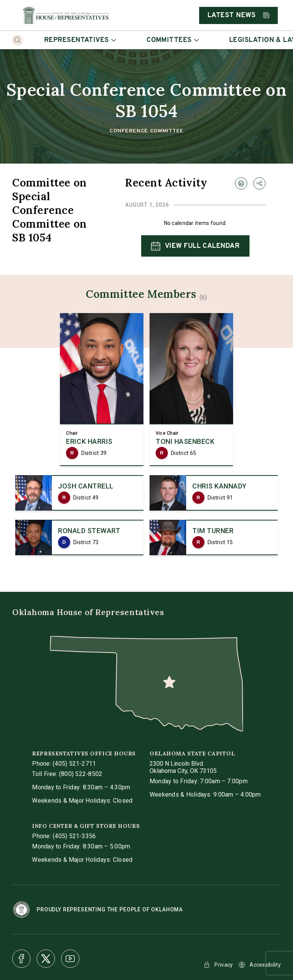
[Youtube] (70, 959)
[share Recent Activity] (259, 183)
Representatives (80, 40)
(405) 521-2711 (74, 764)
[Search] (18, 40)
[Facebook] (21, 959)
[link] (102, 390)
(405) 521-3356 (74, 836)
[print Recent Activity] (241, 183)
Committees (173, 40)
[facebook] (21, 959)
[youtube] (70, 959)
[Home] (66, 15)
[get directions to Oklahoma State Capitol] (183, 767)
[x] (46, 959)
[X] (46, 959)
